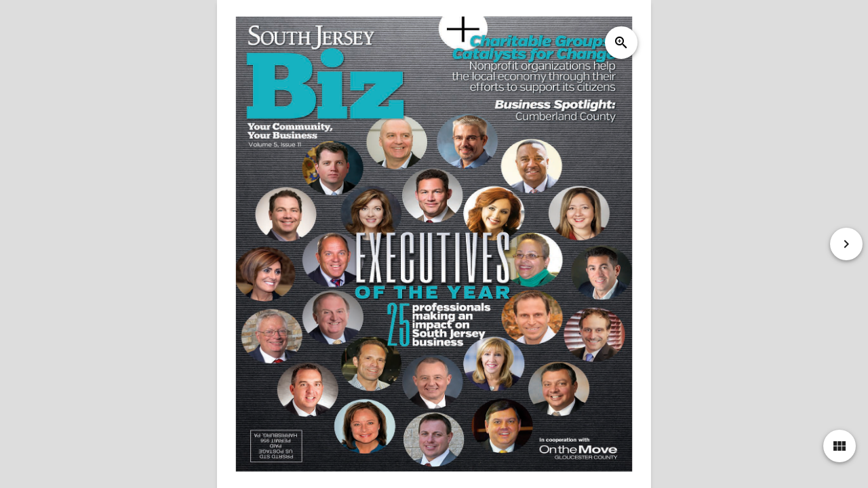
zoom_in (621, 43)
